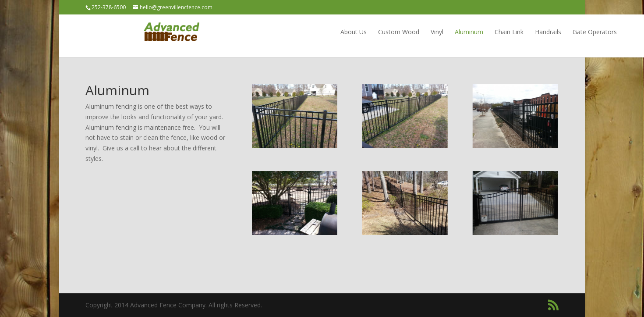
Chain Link (451, 32)
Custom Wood (340, 32)
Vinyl (379, 32)
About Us (295, 32)
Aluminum (411, 32)
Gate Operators (536, 32)
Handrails (490, 32)
